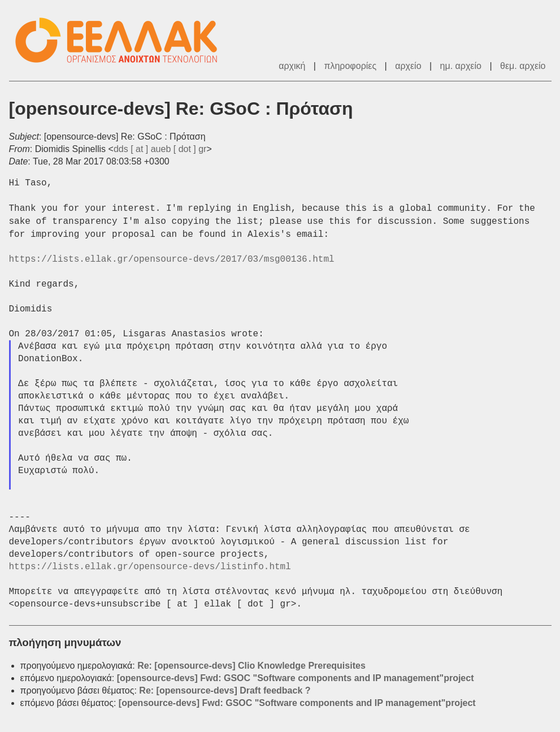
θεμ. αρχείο (523, 66)
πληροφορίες (350, 66)
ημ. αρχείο (461, 66)
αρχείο (408, 66)
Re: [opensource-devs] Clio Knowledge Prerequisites (251, 666)
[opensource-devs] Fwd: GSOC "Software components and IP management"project (296, 678)
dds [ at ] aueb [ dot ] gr (160, 149)
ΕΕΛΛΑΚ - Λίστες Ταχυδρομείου (122, 40)
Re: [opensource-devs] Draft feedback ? (225, 690)
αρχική (292, 66)
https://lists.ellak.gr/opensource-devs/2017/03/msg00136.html (172, 259)
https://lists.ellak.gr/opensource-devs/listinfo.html (150, 567)
